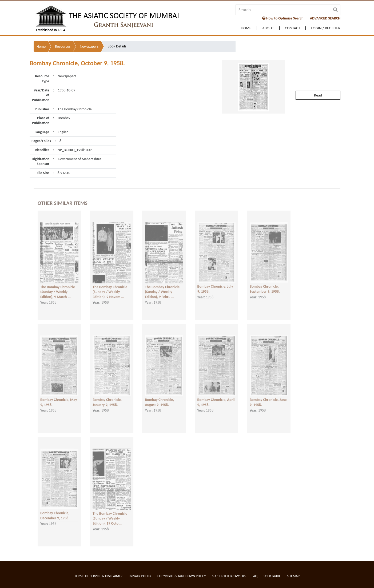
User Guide (272, 576)
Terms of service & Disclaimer (98, 576)
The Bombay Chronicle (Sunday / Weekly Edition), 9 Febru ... (162, 288)
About (268, 28)
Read (318, 83)
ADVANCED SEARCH (325, 18)
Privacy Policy (140, 576)
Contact (293, 28)
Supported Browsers (229, 576)
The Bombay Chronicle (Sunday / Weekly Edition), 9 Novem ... (110, 288)
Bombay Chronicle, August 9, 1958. (159, 398)
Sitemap (293, 576)
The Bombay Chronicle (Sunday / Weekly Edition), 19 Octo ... (110, 514)
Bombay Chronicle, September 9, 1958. (265, 285)
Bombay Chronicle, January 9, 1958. (107, 398)
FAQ (255, 576)
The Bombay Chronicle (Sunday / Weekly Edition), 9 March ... (58, 288)
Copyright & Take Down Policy (182, 576)
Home (246, 28)
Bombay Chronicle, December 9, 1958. (55, 511)
